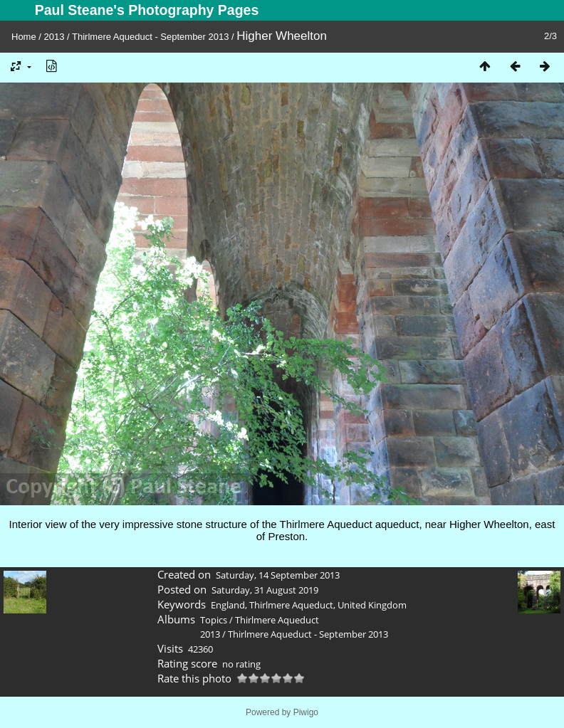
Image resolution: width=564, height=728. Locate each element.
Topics (214, 620)
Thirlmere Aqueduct (291, 605)
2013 (54, 37)
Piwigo (306, 712)
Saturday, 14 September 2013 (278, 575)
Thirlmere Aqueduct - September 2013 (150, 37)
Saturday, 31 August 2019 (265, 590)
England (228, 605)
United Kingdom (372, 605)
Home (24, 37)
